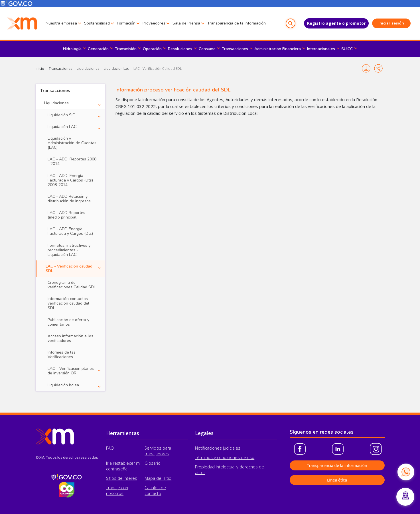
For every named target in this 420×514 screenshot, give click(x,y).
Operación (152, 49)
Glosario (153, 463)
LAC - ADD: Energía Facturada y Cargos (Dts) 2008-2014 (70, 180)
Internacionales (321, 49)
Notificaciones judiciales (218, 448)
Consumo (207, 49)
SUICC (347, 49)
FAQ (110, 448)
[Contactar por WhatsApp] (406, 472)
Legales (204, 433)
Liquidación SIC (61, 115)
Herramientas (123, 433)
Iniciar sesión (391, 23)
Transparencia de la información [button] (337, 465)
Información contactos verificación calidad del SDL (68, 303)
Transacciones (235, 49)
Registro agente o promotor (336, 23)
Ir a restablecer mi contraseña (123, 466)
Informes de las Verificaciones (62, 355)
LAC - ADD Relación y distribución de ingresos (69, 199)
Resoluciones (180, 49)
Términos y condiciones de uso (225, 457)
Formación (126, 23)
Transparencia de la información (237, 23)
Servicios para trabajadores (158, 451)
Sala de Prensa (186, 23)
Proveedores (154, 23)
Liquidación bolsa (63, 385)
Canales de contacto (155, 490)
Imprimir (366, 68)
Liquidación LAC (62, 127)
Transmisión (126, 49)
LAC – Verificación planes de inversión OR (71, 371)
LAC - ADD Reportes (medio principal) (66, 215)
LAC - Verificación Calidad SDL (158, 69)
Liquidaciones (88, 69)
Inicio (40, 69)
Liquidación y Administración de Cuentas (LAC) (72, 143)
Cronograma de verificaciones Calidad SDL (72, 285)
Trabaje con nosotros (117, 490)
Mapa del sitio (158, 478)
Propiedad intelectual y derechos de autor (230, 470)
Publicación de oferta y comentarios (68, 322)
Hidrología (72, 49)
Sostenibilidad (97, 23)
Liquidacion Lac (116, 69)
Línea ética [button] (337, 480)
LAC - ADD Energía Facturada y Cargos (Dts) (70, 231)
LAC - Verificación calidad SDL (69, 269)
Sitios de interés (122, 478)
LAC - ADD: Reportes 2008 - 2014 (72, 161)
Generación (98, 49)
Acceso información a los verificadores (70, 338)
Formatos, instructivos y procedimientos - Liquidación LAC (69, 250)
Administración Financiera (278, 49)
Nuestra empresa (61, 23)
